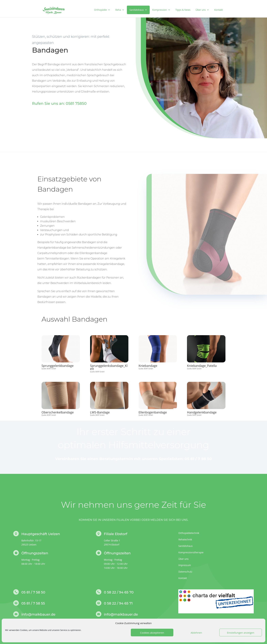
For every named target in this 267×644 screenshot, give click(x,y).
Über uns (202, 10)
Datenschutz (185, 572)
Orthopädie (102, 10)
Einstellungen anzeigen (241, 633)
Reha (120, 10)
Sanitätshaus (138, 10)
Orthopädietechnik (189, 533)
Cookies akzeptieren (152, 633)
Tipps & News (183, 10)
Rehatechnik (185, 539)
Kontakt (219, 10)
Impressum (185, 565)
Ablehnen (196, 633)
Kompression (161, 10)
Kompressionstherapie (191, 552)
